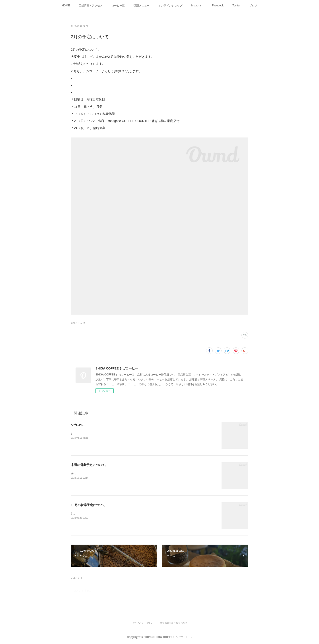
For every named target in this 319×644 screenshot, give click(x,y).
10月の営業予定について (88, 505)
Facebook (218, 6)
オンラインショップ (170, 6)
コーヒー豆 (118, 6)
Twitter (236, 6)
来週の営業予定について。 (89, 465)
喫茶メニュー (142, 6)
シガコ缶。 (79, 425)
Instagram (197, 6)
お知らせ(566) (78, 323)
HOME (66, 6)
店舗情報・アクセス (91, 6)
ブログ (253, 6)
